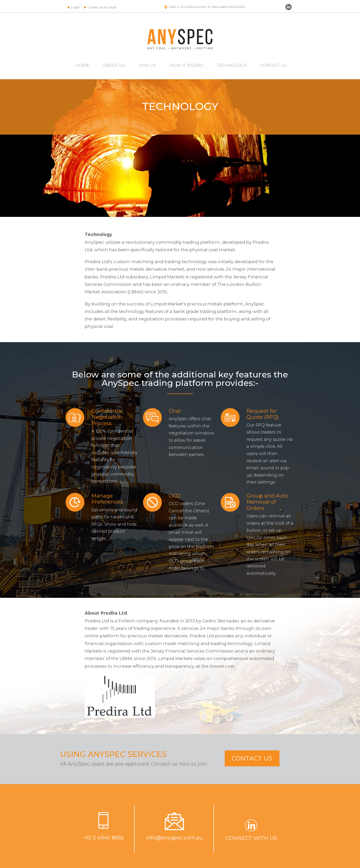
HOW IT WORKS (187, 65)
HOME (83, 65)
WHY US (147, 65)
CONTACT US (274, 65)
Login (75, 7)
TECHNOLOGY (232, 65)
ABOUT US (114, 65)
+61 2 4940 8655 (103, 838)
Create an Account (102, 7)
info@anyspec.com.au (174, 838)
